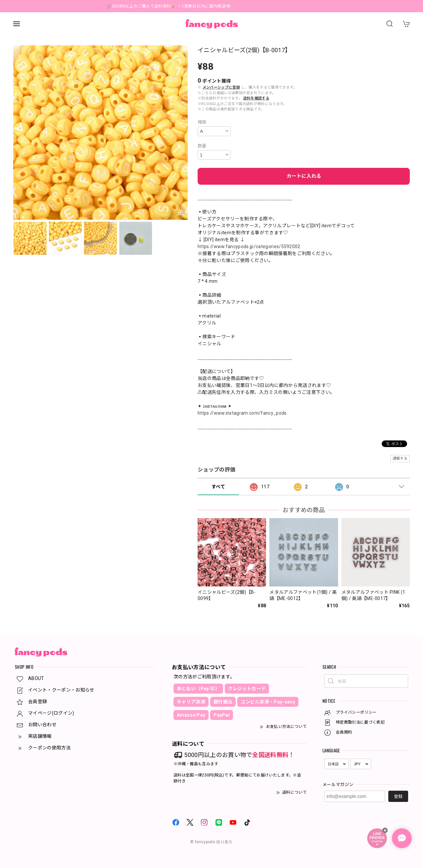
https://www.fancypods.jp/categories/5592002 (249, 246)
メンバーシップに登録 (221, 87)
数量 (202, 146)
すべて (218, 487)
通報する (400, 458)
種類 (202, 122)
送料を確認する (256, 98)
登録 (398, 796)
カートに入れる (304, 176)
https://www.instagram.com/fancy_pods (242, 413)
